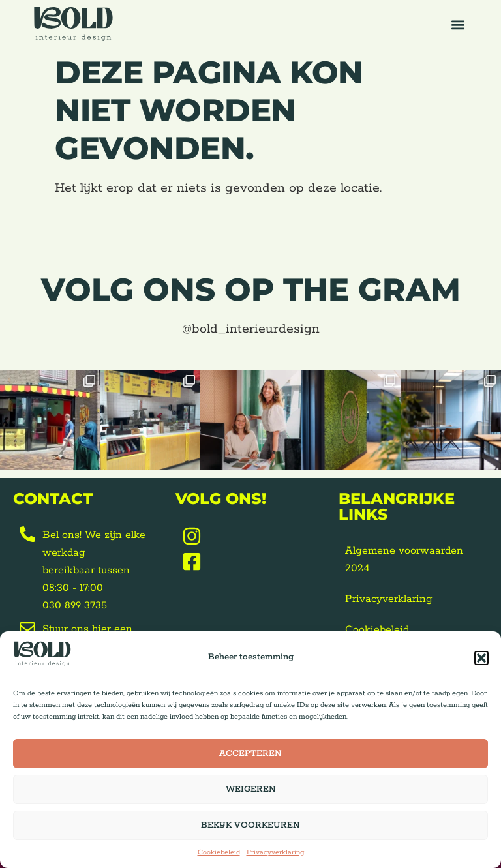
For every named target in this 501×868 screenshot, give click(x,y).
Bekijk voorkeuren (250, 825)
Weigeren (251, 789)
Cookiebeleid (219, 852)
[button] (481, 658)
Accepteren (250, 754)
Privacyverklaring (275, 852)
